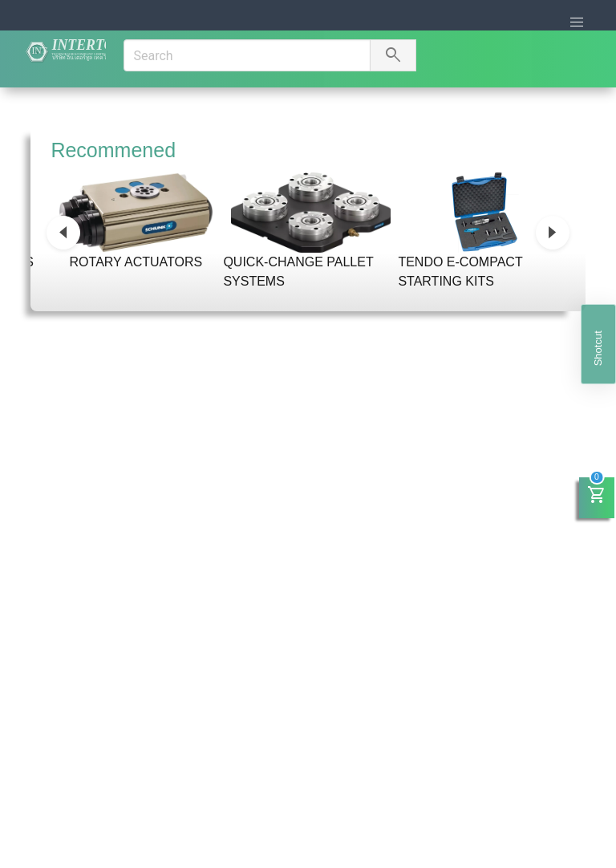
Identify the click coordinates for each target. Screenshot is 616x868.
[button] (577, 22)
